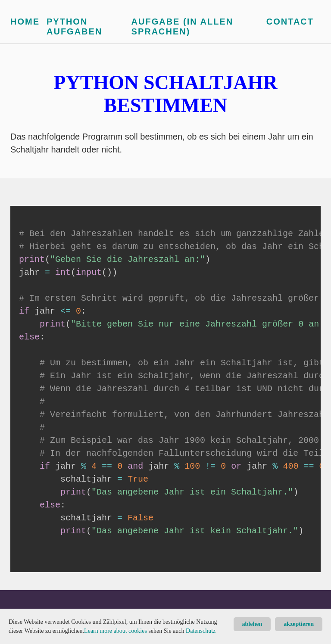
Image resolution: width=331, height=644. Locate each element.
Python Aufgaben (74, 26)
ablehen (252, 624)
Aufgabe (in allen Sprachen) (183, 26)
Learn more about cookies (116, 631)
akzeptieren (299, 624)
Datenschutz (201, 631)
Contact (290, 22)
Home (25, 22)
